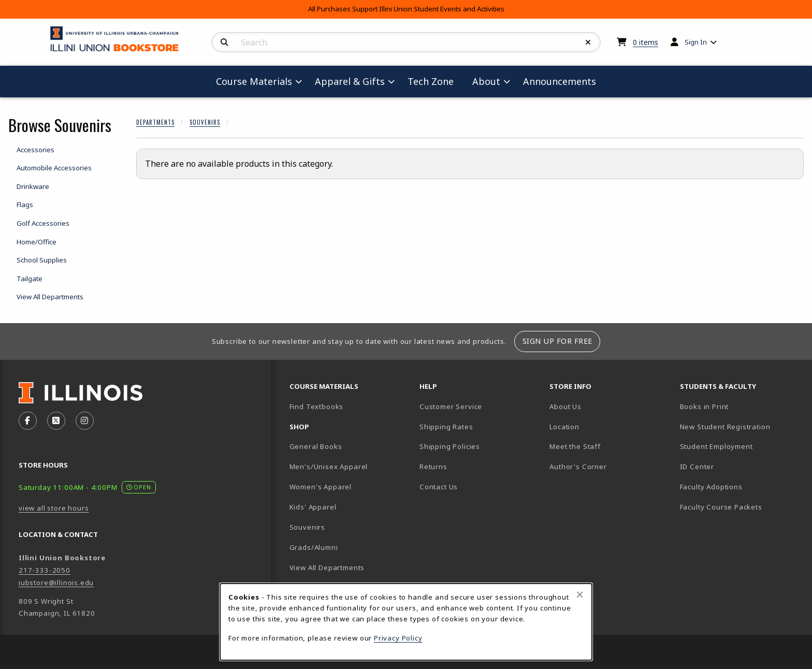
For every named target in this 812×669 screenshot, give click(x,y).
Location (564, 427)
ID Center (733, 466)
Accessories (35, 150)
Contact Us (439, 487)
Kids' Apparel (313, 507)
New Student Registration (725, 427)
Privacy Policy (398, 638)
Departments (155, 122)
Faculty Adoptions (711, 487)
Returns (433, 467)
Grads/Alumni (314, 547)
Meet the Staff (575, 446)
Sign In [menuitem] (696, 42)
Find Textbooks (317, 406)
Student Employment (741, 446)
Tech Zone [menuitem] (435, 81)
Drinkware (33, 186)
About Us (565, 406)
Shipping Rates (446, 427)
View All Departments (50, 297)
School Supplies (42, 260)
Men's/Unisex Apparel (329, 467)
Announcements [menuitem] (560, 81)
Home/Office (37, 242)
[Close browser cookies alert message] (580, 594)
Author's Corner (578, 467)
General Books (316, 446)
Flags (25, 205)
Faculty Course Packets (721, 507)
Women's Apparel (321, 487)
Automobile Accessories (54, 168)
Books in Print (741, 406)
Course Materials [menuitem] (254, 81)
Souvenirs (205, 122)
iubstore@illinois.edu (56, 583)
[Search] (224, 42)
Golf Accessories (43, 223)
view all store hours (54, 508)
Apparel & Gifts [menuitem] (350, 81)
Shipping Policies (450, 446)
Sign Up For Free (557, 341)
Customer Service (451, 406)
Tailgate (30, 279)
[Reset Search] (588, 42)
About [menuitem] (486, 81)
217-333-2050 (45, 570)
